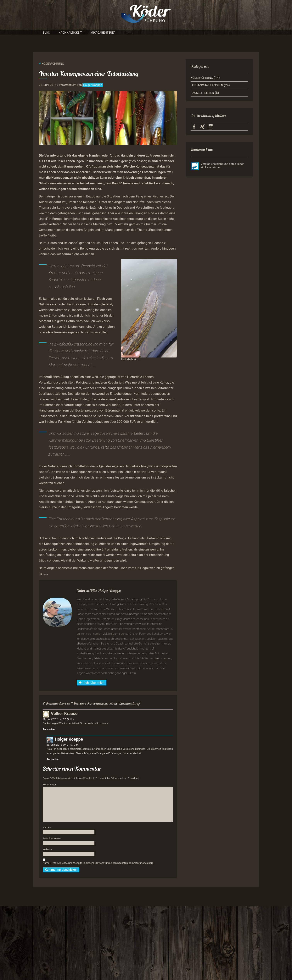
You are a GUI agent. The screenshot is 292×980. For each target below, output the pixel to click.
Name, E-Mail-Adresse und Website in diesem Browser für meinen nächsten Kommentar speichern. (98, 863)
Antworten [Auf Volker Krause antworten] (49, 729)
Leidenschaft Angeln (207, 85)
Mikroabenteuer (103, 33)
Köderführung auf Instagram (211, 127)
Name (47, 827)
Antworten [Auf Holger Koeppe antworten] (53, 759)
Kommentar (49, 785)
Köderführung (52, 64)
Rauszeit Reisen (202, 93)
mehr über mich (91, 683)
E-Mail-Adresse (52, 838)
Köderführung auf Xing (202, 127)
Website (47, 849)
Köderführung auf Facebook (194, 127)
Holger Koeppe (93, 85)
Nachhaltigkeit (70, 33)
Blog (46, 33)
